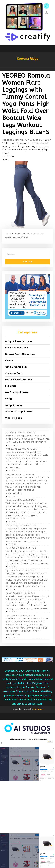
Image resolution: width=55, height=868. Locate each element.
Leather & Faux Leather (19, 380)
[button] (27, 69)
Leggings (11, 386)
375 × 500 (44, 140)
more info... (11, 445)
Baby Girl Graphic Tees (19, 341)
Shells (9, 399)
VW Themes (38, 709)
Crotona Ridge (28, 58)
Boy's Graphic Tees (17, 348)
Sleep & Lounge (14, 405)
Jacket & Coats (14, 373)
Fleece (9, 360)
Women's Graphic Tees (19, 412)
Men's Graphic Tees (17, 392)
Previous (8, 156)
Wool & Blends (14, 418)
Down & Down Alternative (20, 354)
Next (6, 160)
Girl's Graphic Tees (16, 367)
